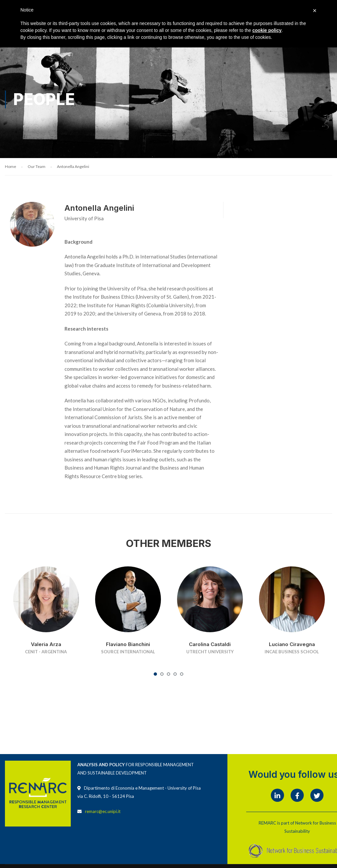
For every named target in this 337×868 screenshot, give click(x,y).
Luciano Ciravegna (292, 644)
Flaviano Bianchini (128, 644)
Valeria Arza (46, 644)
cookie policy (267, 30)
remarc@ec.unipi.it (103, 811)
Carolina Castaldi (210, 644)
